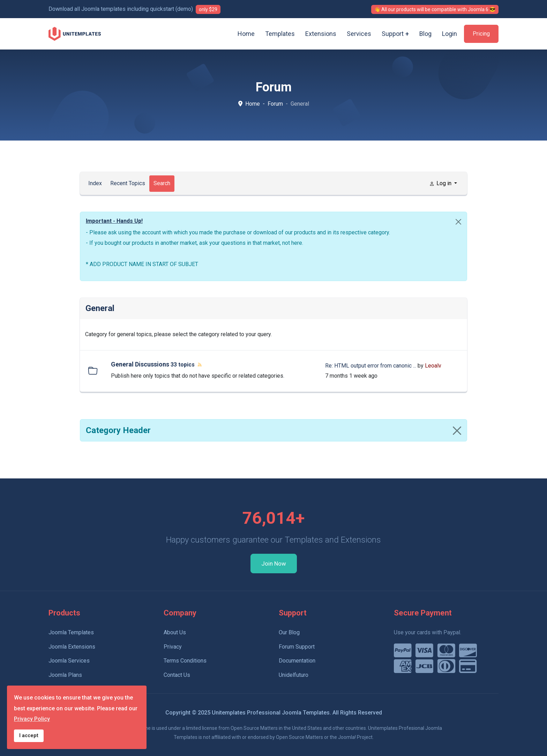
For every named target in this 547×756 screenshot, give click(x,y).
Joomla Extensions (72, 647)
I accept (29, 736)
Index (95, 183)
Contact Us (177, 675)
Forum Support (297, 647)
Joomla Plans (65, 675)
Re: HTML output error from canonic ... (371, 366)
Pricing (481, 34)
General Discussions (140, 364)
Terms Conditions (185, 661)
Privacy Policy (32, 719)
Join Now (274, 564)
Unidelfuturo (294, 675)
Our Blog (289, 632)
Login (449, 34)
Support (393, 34)
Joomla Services (69, 661)
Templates (280, 34)
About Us (175, 632)
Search (162, 183)
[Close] (458, 222)
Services (359, 34)
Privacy (173, 647)
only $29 (208, 9)
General (100, 308)
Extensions (321, 34)
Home (246, 34)
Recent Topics (128, 183)
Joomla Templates (71, 632)
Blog (425, 34)
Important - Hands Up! (114, 221)
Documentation (297, 661)
